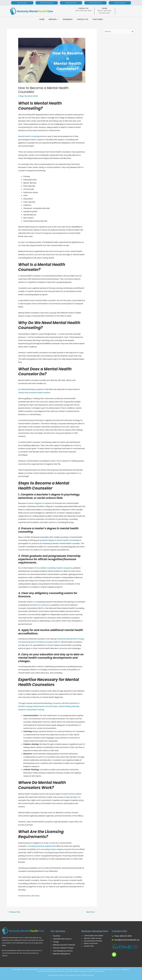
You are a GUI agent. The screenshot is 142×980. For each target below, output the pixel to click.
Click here (35, 896)
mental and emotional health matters (34, 392)
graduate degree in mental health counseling (59, 540)
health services (69, 794)
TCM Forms (98, 19)
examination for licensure (38, 605)
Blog (21, 96)
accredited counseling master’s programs (55, 568)
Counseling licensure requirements (42, 846)
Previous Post (14, 912)
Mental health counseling (29, 136)
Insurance (68, 19)
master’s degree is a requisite (40, 503)
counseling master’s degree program (56, 849)
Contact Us (82, 19)
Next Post (91, 912)
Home (42, 19)
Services (54, 19)
